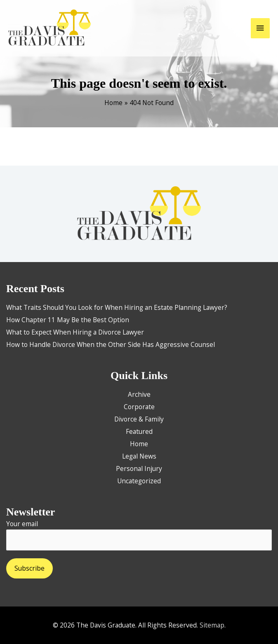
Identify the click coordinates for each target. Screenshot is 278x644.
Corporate (139, 407)
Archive (139, 394)
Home (139, 444)
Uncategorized (139, 481)
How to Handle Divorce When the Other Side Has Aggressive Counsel (111, 344)
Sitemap (212, 625)
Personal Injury (139, 468)
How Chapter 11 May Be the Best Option (68, 320)
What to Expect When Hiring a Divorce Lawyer (75, 332)
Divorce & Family (139, 419)
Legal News (139, 456)
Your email (139, 535)
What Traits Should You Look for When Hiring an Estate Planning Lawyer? (117, 307)
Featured (139, 431)
